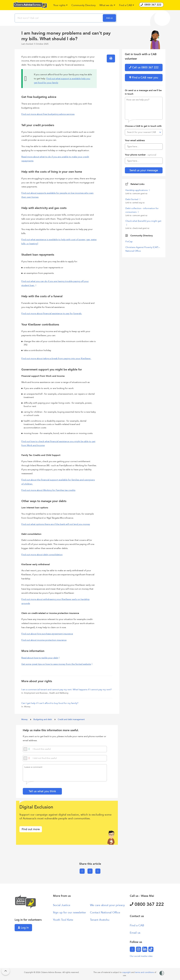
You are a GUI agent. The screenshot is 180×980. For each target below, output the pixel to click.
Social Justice (62, 905)
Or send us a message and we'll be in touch (143, 92)
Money (25, 719)
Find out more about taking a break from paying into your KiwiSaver (56, 358)
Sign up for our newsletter (70, 912)
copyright (127, 972)
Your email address (135, 140)
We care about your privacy (107, 905)
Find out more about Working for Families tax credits (48, 490)
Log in (23, 928)
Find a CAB (137, 925)
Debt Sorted (132, 199)
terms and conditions (145, 972)
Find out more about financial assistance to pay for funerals (52, 313)
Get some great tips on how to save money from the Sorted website (56, 664)
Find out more (31, 829)
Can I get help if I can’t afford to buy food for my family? (50, 703)
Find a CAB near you (144, 78)
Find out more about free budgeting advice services (48, 114)
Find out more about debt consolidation (42, 555)
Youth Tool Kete (63, 920)
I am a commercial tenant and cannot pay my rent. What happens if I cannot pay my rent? (67, 690)
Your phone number (141, 155)
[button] (61, 5)
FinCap (129, 242)
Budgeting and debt (43, 719)
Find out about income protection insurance (44, 640)
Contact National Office (105, 912)
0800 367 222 (147, 904)
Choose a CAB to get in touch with (143, 126)
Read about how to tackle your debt (40, 658)
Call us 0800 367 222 (144, 67)
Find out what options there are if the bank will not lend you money (56, 524)
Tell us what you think (42, 791)
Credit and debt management (71, 719)
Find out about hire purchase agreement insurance (47, 634)
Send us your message (144, 170)
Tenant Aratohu (100, 920)
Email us (135, 933)
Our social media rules (141, 956)
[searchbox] (59, 18)
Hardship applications (137, 190)
